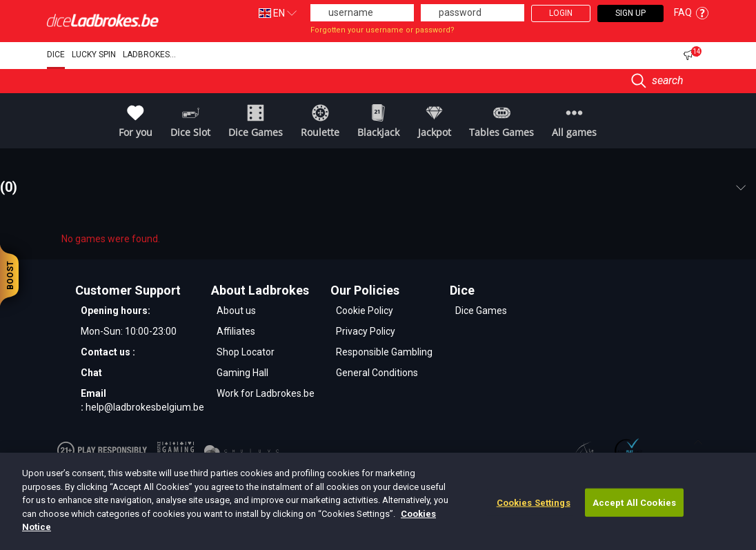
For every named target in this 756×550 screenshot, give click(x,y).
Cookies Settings (534, 502)
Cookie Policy (365, 311)
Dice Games (481, 311)
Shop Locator (246, 352)
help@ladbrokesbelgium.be (145, 407)
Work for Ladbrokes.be (266, 393)
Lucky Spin (94, 55)
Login (561, 13)
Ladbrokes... (149, 55)
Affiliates (236, 331)
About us (236, 311)
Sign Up (630, 13)
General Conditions (377, 373)
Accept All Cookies (634, 502)
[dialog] (378, 501)
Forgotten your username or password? (382, 30)
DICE (56, 55)
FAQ (692, 12)
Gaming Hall (242, 373)
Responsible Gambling (384, 352)
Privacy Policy (366, 331)
